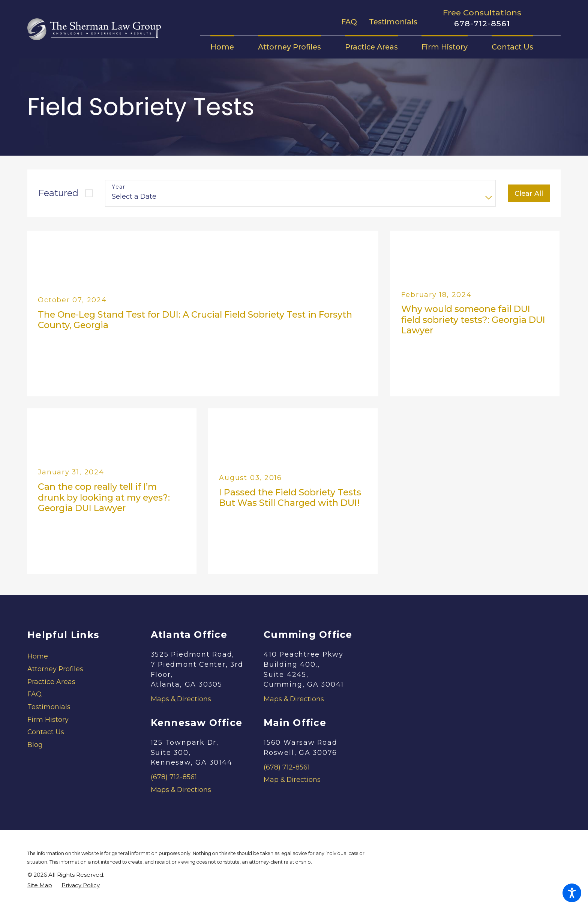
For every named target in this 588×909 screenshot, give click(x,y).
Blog (35, 745)
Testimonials (393, 22)
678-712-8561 (482, 23)
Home (38, 656)
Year (118, 187)
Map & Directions (292, 779)
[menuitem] (228, 47)
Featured (58, 193)
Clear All (529, 193)
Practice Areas (51, 682)
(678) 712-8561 (174, 777)
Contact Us (46, 732)
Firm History (48, 719)
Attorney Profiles (55, 669)
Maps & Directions (181, 699)
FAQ (349, 22)
